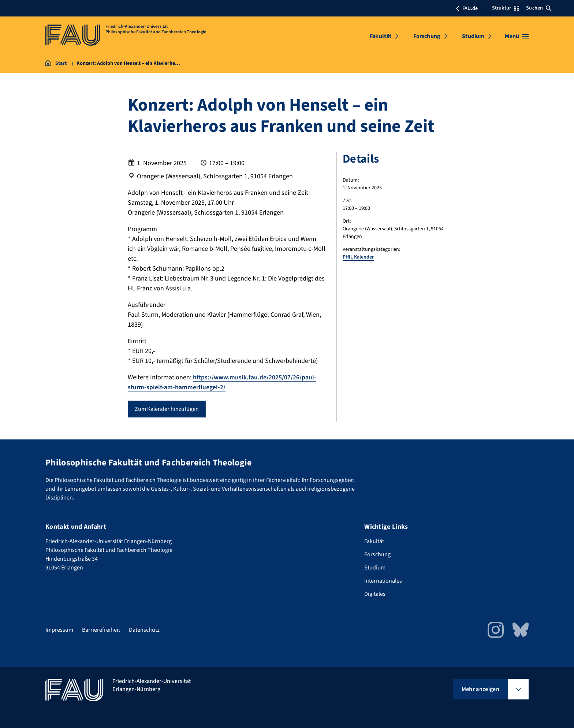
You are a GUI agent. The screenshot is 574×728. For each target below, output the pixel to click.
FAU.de (467, 8)
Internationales (383, 581)
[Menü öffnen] (517, 36)
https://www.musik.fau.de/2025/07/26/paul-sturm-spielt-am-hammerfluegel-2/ (222, 382)
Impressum (59, 630)
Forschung (427, 36)
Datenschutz (144, 630)
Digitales (375, 594)
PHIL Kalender (358, 257)
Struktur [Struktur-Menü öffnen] (506, 8)
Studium (473, 36)
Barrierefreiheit (101, 630)
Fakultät (381, 36)
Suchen (539, 8)
